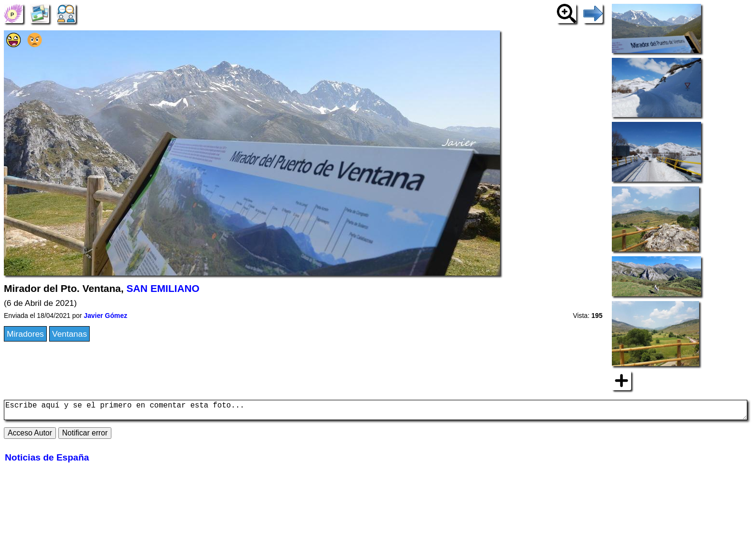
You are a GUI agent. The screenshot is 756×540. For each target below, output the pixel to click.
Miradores (25, 334)
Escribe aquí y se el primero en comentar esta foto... (376, 412)
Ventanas (69, 334)
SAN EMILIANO (163, 288)
